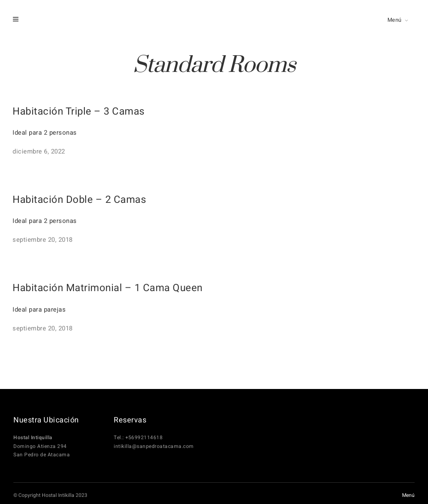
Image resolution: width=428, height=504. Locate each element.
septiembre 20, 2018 (43, 240)
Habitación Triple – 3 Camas (79, 111)
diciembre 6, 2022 (39, 151)
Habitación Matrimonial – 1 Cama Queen (108, 288)
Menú (395, 20)
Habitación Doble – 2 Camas (79, 200)
